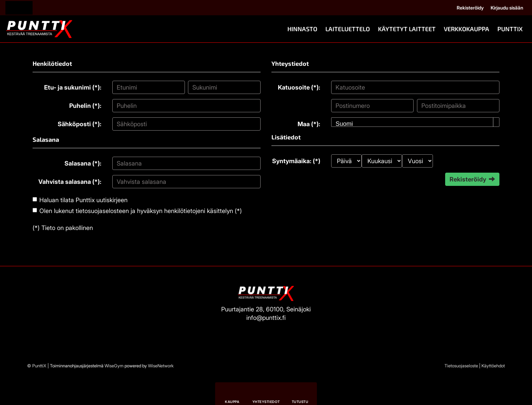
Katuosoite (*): (299, 87)
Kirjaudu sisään (507, 8)
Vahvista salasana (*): (70, 182)
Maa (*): (309, 124)
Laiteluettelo (348, 29)
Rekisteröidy (470, 8)
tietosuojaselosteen (102, 211)
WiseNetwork (161, 366)
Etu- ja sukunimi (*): (73, 87)
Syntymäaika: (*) (296, 161)
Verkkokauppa (467, 29)
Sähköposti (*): (80, 124)
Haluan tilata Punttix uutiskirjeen (83, 200)
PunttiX (510, 29)
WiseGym (114, 366)
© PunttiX (37, 366)
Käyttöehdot (493, 366)
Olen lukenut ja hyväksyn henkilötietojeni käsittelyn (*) (141, 211)
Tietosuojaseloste (461, 366)
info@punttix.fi (266, 318)
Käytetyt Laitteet (407, 29)
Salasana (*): (83, 163)
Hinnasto (302, 29)
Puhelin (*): (85, 106)
